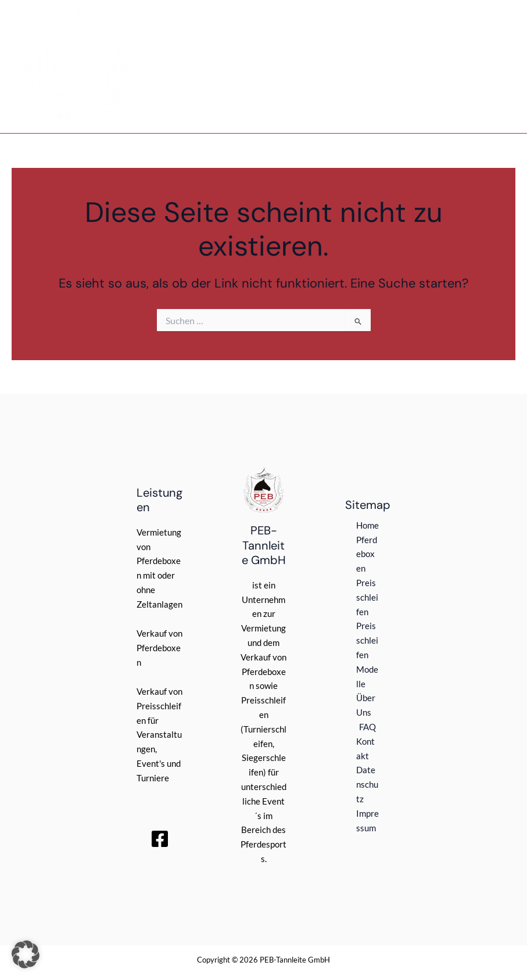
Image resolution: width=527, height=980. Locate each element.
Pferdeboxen (367, 554)
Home (368, 525)
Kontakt (365, 749)
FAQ (368, 727)
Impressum (368, 821)
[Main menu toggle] (496, 67)
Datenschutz (367, 785)
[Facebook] (160, 839)
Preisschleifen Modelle (367, 655)
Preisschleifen (367, 597)
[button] (26, 954)
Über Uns (366, 705)
